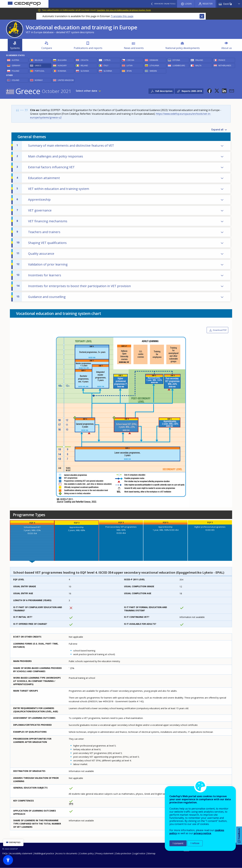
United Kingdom (66, 80)
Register (208, 4)
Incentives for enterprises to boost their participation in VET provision (74, 286)
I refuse (195, 843)
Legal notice (139, 853)
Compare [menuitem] (47, 48)
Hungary (62, 66)
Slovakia (85, 71)
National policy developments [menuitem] (183, 48)
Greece (38, 66)
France (222, 60)
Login (188, 4)
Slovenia (108, 71)
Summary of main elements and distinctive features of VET (65, 145)
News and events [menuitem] (134, 48)
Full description (164, 91)
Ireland (84, 66)
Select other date (87, 91)
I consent (178, 843)
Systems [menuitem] (15, 48)
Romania (62, 71)
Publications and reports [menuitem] (88, 48)
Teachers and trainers (38, 232)
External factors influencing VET (46, 167)
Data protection (123, 853)
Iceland (16, 80)
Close (202, 16)
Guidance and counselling (41, 297)
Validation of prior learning (42, 264)
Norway (39, 80)
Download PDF (220, 330)
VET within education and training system (53, 189)
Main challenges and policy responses (50, 156)
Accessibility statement (21, 853)
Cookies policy (87, 853)
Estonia (176, 60)
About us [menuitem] (227, 48)
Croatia (84, 60)
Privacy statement (105, 853)
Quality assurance (35, 254)
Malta (198, 66)
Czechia (130, 60)
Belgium (39, 60)
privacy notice (202, 833)
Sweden (153, 71)
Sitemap (151, 853)
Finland (199, 60)
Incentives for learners (39, 275)
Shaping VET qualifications (42, 243)
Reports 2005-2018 (192, 91)
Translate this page (122, 16)
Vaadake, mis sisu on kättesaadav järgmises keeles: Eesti (124, 10)
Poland (16, 71)
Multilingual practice (44, 853)
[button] (209, 91)
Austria (15, 60)
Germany (16, 66)
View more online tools (165, 4)
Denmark (154, 60)
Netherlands (225, 66)
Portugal (40, 71)
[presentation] (32, 541)
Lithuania (154, 66)
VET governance (34, 210)
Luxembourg (179, 66)
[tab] (32, 541)
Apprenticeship (34, 200)
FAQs (5, 853)
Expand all (217, 130)
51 (71, 804)
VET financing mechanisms (42, 221)
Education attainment (38, 178)
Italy (106, 66)
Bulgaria (62, 60)
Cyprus (107, 60)
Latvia (130, 66)
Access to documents (67, 853)
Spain (129, 71)
